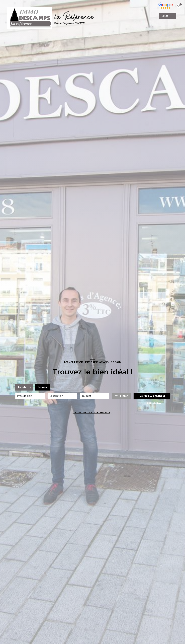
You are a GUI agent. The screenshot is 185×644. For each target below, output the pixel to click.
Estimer (42, 387)
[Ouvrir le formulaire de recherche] (121, 396)
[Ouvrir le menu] (167, 16)
